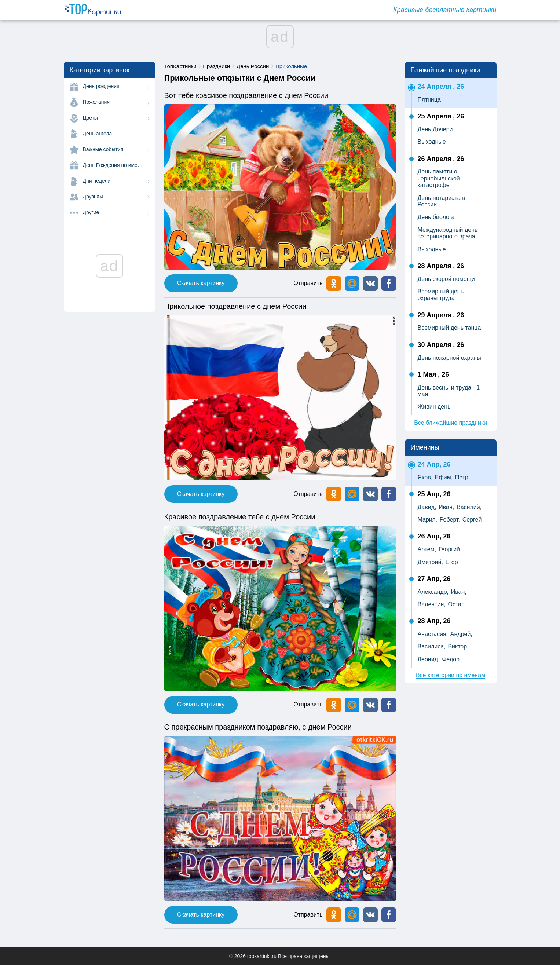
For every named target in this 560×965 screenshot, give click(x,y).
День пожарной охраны (449, 358)
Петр (462, 477)
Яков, (425, 477)
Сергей (472, 520)
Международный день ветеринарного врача (448, 233)
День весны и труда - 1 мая (449, 391)
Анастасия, (433, 634)
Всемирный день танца (449, 328)
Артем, (427, 549)
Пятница (429, 100)
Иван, (446, 507)
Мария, (427, 520)
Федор (451, 659)
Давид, (427, 507)
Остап (456, 604)
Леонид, (429, 659)
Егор (452, 562)
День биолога (436, 217)
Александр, (433, 592)
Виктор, (458, 646)
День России (253, 66)
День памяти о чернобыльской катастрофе (439, 178)
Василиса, (432, 646)
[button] (370, 284)
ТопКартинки (180, 66)
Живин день (434, 407)
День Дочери (435, 129)
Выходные (432, 142)
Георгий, (450, 549)
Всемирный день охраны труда (441, 295)
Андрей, (461, 634)
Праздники (216, 66)
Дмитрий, (430, 562)
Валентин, (432, 604)
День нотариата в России (442, 201)
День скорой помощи (446, 279)
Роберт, (450, 520)
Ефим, (444, 477)
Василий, (469, 507)
